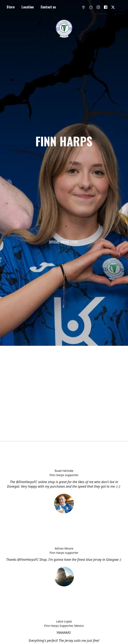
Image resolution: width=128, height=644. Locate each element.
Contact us (48, 7)
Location (28, 7)
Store (11, 7)
